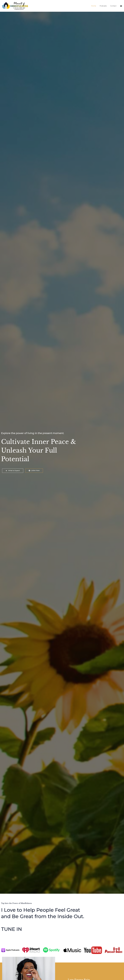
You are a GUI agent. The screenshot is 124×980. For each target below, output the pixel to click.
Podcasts (104, 6)
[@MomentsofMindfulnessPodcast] (121, 6)
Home (95, 6)
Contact (113, 6)
